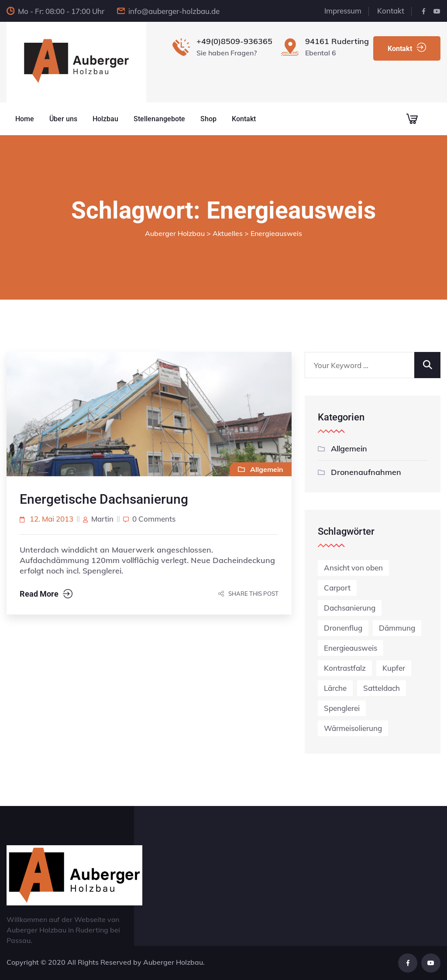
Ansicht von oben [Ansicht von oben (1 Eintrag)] (353, 568)
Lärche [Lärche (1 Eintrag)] (335, 688)
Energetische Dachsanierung (104, 499)
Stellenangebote (159, 119)
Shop (208, 119)
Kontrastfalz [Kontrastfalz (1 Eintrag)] (345, 668)
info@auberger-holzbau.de (174, 11)
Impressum (343, 11)
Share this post (248, 594)
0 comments (154, 519)
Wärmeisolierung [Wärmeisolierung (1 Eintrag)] (353, 728)
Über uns (63, 119)
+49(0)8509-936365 (234, 41)
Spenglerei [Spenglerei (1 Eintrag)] (342, 708)
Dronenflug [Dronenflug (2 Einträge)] (343, 628)
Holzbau (105, 119)
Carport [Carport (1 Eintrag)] (337, 588)
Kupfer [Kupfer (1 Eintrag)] (394, 668)
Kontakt (391, 11)
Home (25, 119)
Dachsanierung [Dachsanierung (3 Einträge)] (350, 608)
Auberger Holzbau (173, 962)
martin (102, 519)
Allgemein (349, 449)
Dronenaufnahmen (366, 472)
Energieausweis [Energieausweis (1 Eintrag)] (351, 648)
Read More (46, 594)
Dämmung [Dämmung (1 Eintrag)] (397, 628)
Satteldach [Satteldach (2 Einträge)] (382, 688)
